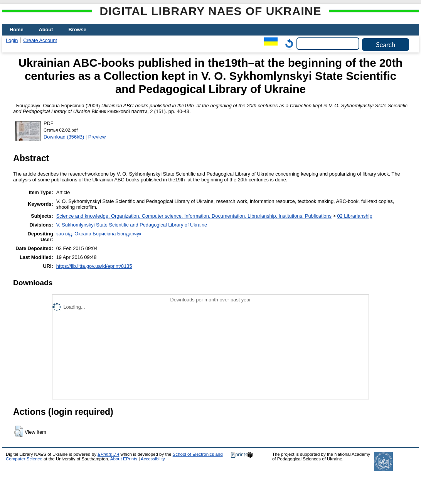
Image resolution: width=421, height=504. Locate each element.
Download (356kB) (64, 137)
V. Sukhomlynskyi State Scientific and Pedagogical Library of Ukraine (132, 225)
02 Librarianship (355, 216)
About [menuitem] (46, 30)
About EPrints (124, 459)
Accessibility (153, 459)
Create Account (40, 40)
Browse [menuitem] (77, 30)
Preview (97, 137)
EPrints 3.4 (108, 454)
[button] (19, 431)
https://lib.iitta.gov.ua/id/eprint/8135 (94, 266)
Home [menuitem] (17, 30)
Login (12, 40)
